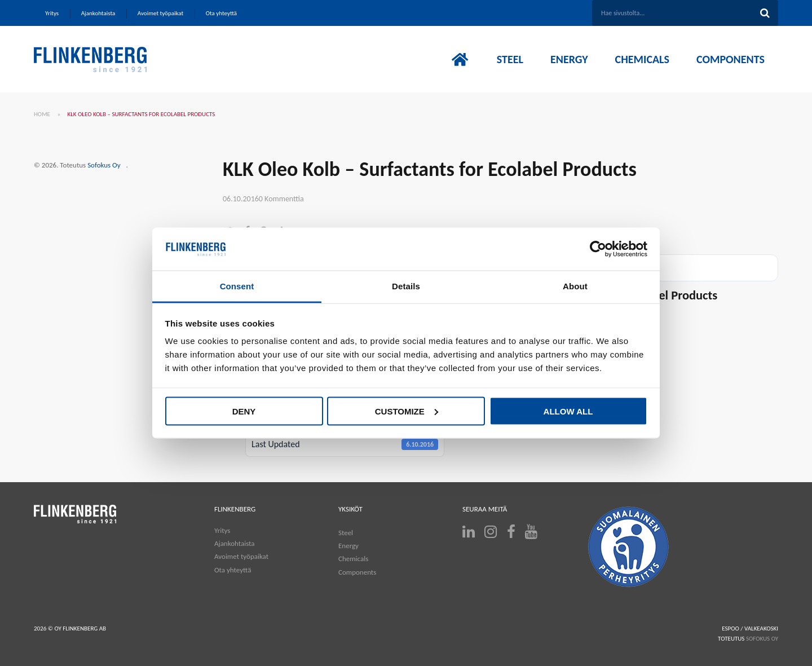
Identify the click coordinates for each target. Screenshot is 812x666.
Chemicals (353, 559)
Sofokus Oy (104, 165)
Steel (346, 533)
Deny (244, 411)
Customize (407, 411)
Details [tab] (406, 286)
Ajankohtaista (235, 543)
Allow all (568, 411)
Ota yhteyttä (233, 570)
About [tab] (575, 286)
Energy (348, 546)
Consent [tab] (237, 286)
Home (42, 114)
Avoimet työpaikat (241, 556)
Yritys (222, 530)
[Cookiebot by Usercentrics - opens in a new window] (598, 249)
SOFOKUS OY (762, 639)
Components (357, 572)
